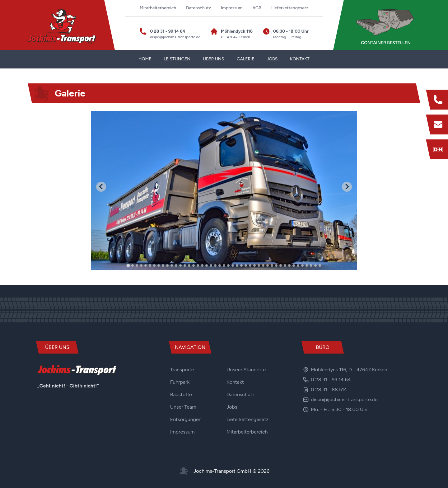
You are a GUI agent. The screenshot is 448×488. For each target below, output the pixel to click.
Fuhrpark (180, 382)
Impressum (232, 8)
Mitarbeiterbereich (158, 8)
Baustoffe (181, 394)
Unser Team (183, 407)
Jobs (232, 407)
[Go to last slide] (101, 187)
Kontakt (235, 382)
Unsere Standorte (246, 370)
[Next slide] (347, 187)
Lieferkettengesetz (290, 8)
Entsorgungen (186, 419)
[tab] (128, 265)
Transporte (182, 370)
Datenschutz (198, 8)
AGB (257, 8)
